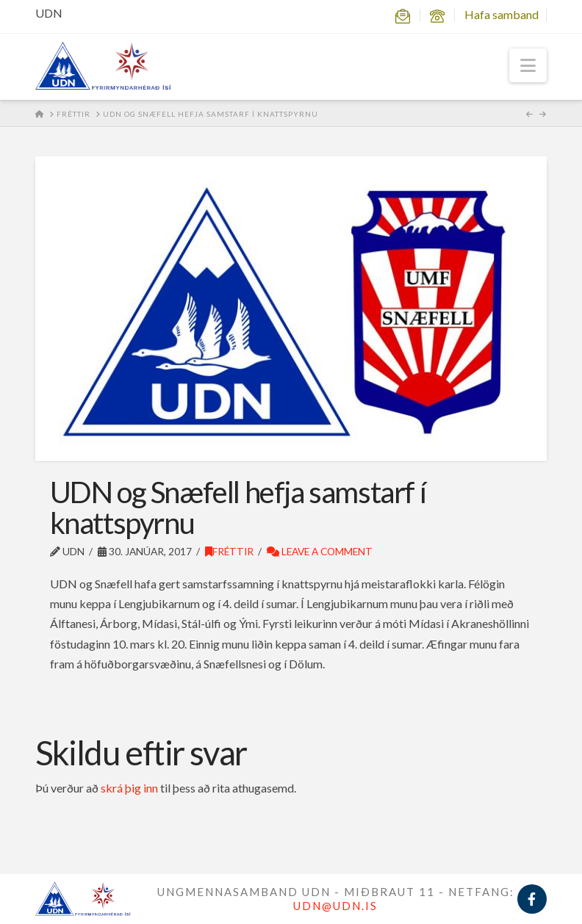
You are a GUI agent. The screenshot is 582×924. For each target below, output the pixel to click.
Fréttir (229, 551)
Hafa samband (502, 14)
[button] (528, 65)
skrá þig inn (129, 788)
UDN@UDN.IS (335, 906)
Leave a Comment (320, 551)
